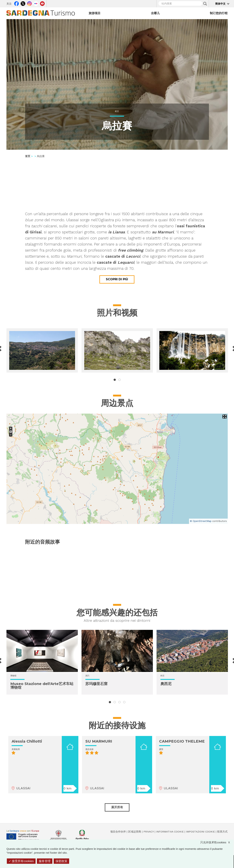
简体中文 (220, 4)
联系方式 (222, 832)
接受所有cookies (21, 861)
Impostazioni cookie (200, 832)
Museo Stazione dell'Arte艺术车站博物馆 (42, 686)
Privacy (149, 832)
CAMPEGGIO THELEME (182, 741)
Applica (205, 4)
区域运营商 (135, 832)
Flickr (36, 3)
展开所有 (117, 807)
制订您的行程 (219, 13)
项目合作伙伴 (118, 832)
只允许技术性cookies (217, 842)
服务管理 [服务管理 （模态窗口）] (45, 861)
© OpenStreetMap (201, 521)
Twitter (23, 3)
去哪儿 (155, 13)
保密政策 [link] (61, 861)
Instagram (29, 3)
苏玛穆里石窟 (96, 684)
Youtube (42, 3)
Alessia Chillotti (27, 741)
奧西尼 (166, 684)
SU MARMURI (99, 741)
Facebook (17, 3)
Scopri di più (117, 279)
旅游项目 (95, 13)
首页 (28, 156)
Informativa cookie (170, 832)
